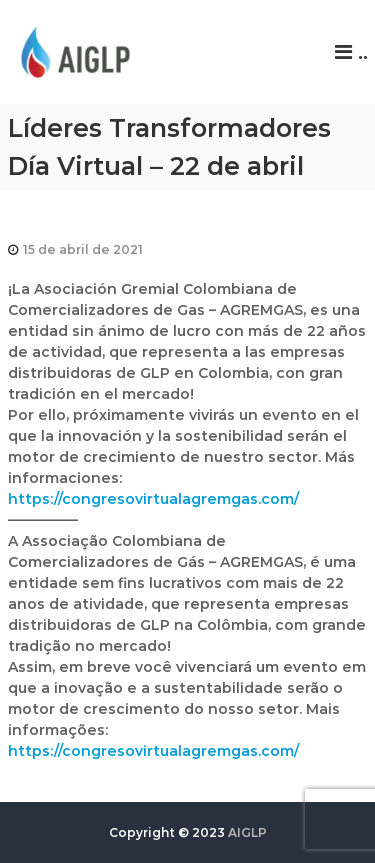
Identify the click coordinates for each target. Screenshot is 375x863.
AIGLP (247, 832)
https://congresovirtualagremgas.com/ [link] (153, 499)
